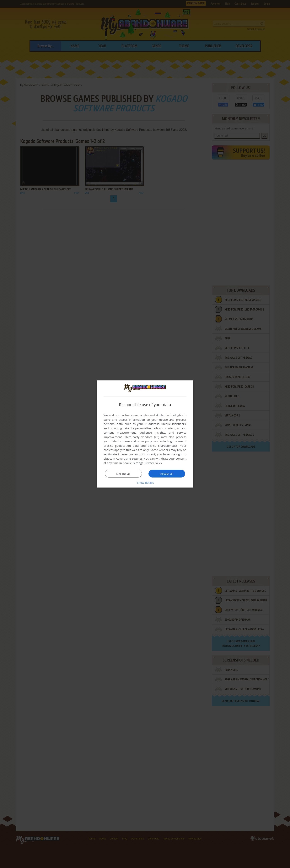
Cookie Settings (133, 463)
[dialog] (145, 434)
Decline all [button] (123, 474)
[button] (145, 483)
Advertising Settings (129, 458)
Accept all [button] (167, 473)
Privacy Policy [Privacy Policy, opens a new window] (154, 463)
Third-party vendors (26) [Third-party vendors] (142, 437)
